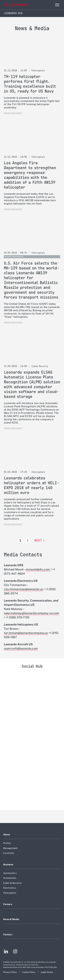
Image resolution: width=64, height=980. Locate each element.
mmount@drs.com (38, 569)
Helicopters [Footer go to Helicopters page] (10, 893)
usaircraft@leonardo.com (21, 648)
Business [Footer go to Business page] (8, 864)
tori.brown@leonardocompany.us (26, 633)
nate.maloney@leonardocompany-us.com (32, 613)
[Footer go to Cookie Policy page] (29, 972)
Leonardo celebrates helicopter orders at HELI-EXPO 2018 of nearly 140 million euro (32, 485)
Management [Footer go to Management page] (11, 848)
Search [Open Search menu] (50, 5)
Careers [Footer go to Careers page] (8, 904)
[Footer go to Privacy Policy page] (10, 972)
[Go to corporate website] (16, 5)
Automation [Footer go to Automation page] (10, 878)
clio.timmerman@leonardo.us (23, 589)
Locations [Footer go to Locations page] (9, 853)
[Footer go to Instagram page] (15, 952)
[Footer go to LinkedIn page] (6, 952)
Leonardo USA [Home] (13, 13)
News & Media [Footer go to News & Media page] (11, 919)
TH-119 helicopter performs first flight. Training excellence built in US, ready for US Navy (30, 84)
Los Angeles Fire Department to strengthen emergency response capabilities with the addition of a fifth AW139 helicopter (30, 175)
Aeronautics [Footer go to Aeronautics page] (10, 873)
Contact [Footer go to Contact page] (8, 934)
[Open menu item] (57, 5)
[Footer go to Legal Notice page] (47, 972)
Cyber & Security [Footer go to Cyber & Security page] (12, 883)
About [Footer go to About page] (7, 835)
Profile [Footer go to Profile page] (7, 843)
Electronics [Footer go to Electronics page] (10, 888)
